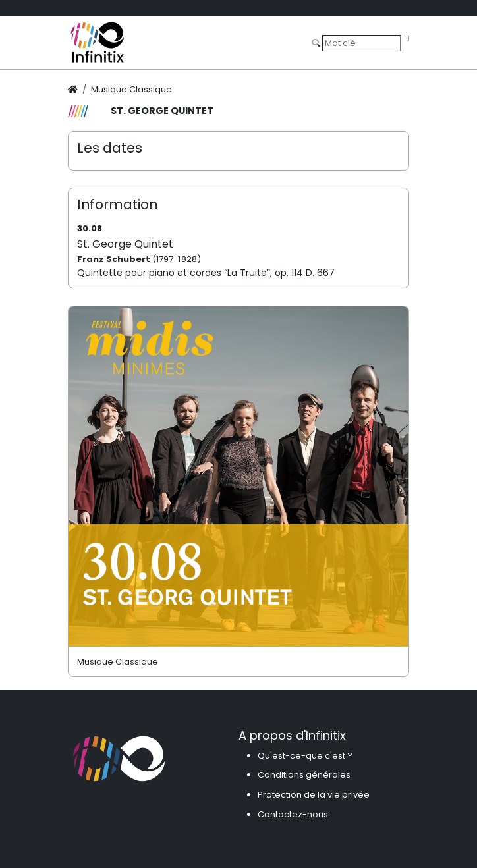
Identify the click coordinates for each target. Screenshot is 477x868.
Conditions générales (304, 775)
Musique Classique (131, 89)
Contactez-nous (293, 814)
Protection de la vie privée (314, 795)
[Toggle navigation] (407, 39)
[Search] (362, 43)
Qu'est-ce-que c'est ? (305, 756)
